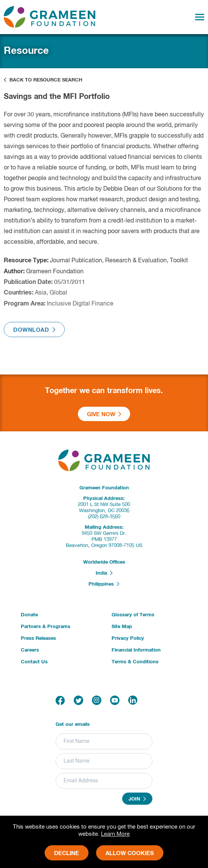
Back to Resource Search (43, 80)
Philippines (104, 584)
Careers (30, 650)
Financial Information (136, 650)
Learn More (115, 834)
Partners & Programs (46, 627)
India (104, 573)
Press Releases (38, 638)
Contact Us (34, 662)
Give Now (104, 414)
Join (137, 799)
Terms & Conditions (135, 662)
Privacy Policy (128, 638)
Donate (29, 615)
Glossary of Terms (133, 615)
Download (34, 332)
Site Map (122, 627)
